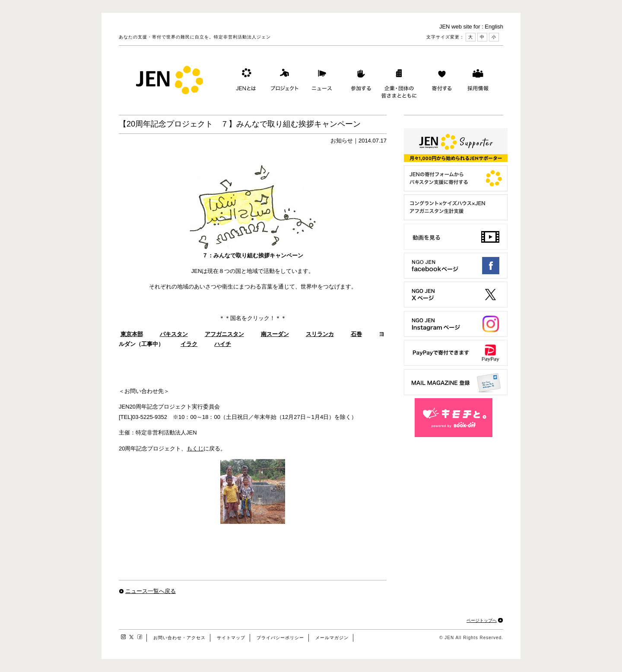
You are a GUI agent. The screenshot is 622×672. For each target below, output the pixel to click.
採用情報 (478, 82)
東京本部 (132, 334)
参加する (359, 82)
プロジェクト (283, 82)
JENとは (245, 82)
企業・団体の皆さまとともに (399, 82)
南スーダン (275, 334)
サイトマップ (231, 638)
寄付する (440, 82)
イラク (189, 344)
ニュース (321, 82)
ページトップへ (482, 620)
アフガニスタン (224, 334)
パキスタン (174, 334)
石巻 (356, 334)
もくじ (195, 449)
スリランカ (320, 334)
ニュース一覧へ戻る (151, 591)
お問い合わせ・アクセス (179, 638)
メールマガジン (332, 638)
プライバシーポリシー (280, 638)
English (494, 27)
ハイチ (223, 344)
